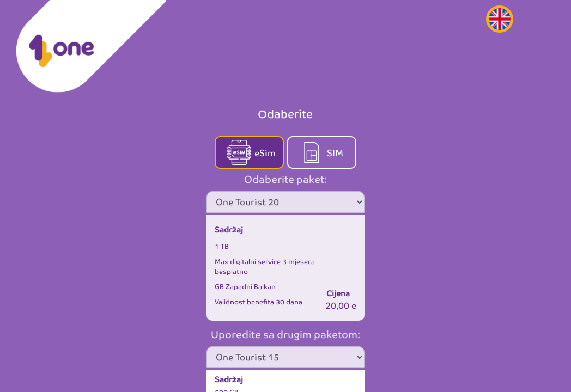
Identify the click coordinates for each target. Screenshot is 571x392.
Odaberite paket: (285, 178)
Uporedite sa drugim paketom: (285, 333)
